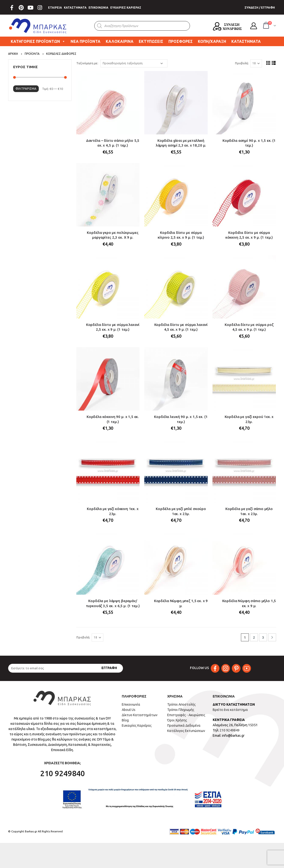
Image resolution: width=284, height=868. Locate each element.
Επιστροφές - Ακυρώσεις (186, 715)
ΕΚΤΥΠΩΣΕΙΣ (151, 41)
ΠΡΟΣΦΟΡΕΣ (181, 41)
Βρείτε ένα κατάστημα (230, 710)
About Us (129, 710)
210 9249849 (230, 730)
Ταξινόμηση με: (87, 63)
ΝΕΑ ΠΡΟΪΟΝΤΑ (86, 41)
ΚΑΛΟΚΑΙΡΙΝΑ (120, 41)
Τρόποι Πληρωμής (181, 710)
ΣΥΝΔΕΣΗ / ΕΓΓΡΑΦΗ (260, 8)
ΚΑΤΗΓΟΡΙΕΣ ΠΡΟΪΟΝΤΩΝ (38, 41)
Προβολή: (242, 63)
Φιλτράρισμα (26, 88)
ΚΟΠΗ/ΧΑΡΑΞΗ (212, 41)
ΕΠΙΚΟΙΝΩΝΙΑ (98, 8)
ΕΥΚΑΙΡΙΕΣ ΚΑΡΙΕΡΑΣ (126, 8)
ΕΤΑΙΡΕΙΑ (55, 8)
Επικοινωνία (131, 704)
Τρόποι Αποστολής (181, 704)
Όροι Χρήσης (177, 720)
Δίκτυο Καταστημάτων (140, 715)
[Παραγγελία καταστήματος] (134, 63)
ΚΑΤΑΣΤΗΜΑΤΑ (75, 8)
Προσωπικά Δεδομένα (184, 725)
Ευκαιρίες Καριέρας (137, 725)
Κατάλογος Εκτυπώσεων (186, 731)
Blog (125, 720)
